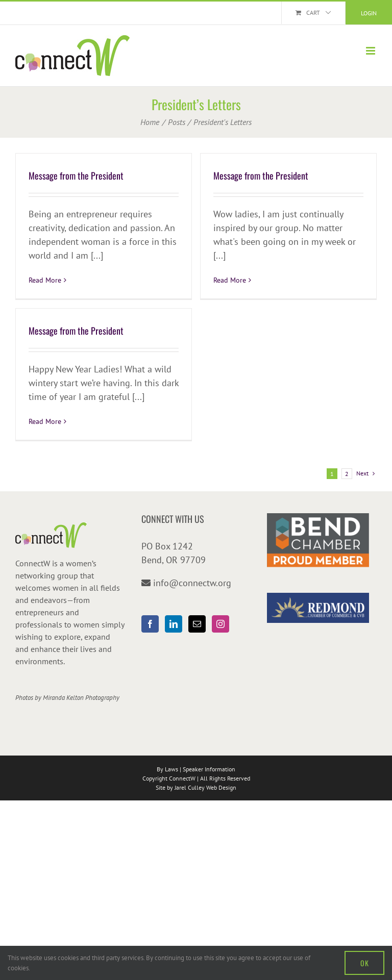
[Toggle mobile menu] (371, 51)
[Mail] (197, 624)
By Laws (167, 769)
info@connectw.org (192, 583)
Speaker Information (209, 769)
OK (364, 963)
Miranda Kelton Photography (81, 698)
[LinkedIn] (174, 624)
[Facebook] (150, 624)
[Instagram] (220, 624)
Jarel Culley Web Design (205, 787)
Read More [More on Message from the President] (45, 280)
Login (369, 13)
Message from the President (76, 175)
